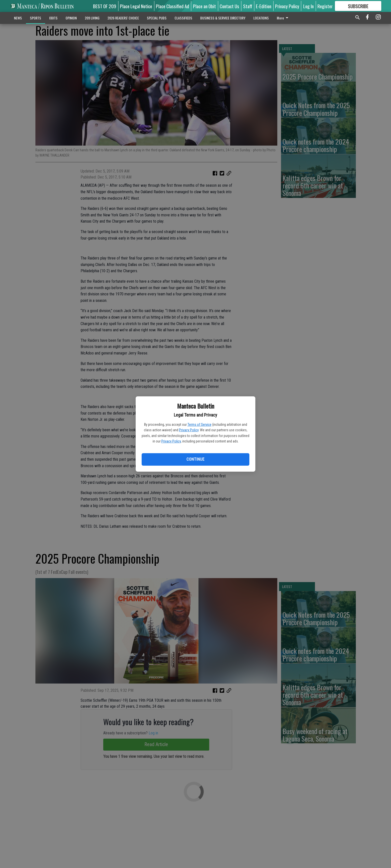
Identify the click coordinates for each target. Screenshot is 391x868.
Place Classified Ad (172, 6)
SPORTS (36, 18)
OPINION (71, 18)
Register (325, 6)
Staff (248, 6)
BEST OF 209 (105, 6)
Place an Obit (204, 6)
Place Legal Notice (136, 6)
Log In (308, 6)
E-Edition (264, 6)
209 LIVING (92, 18)
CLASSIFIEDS (183, 18)
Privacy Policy (189, 430)
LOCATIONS (261, 18)
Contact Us (229, 6)
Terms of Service (199, 425)
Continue (195, 459)
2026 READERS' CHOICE (123, 18)
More (283, 18)
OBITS (53, 18)
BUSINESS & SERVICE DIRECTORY (223, 18)
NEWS (18, 18)
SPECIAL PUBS (157, 18)
